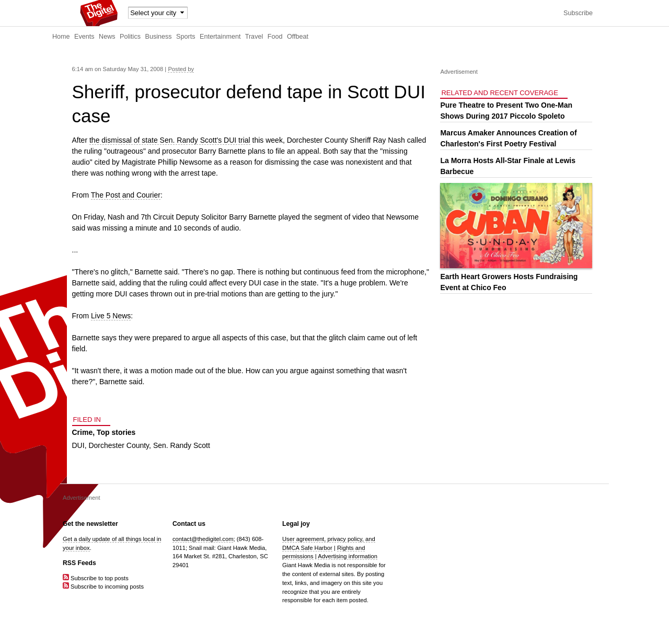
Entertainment (220, 37)
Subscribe (578, 13)
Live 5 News (111, 316)
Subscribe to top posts (96, 578)
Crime (83, 432)
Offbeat (298, 37)
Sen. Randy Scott (182, 445)
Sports (186, 37)
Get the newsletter (90, 524)
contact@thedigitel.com (203, 539)
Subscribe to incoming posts (103, 586)
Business (159, 37)
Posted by (181, 69)
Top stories (116, 432)
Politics (130, 37)
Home (61, 37)
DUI (78, 445)
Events (84, 37)
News (107, 37)
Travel (254, 37)
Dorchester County (119, 445)
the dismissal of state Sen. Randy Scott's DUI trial (170, 140)
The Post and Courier (126, 195)
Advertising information (348, 556)
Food (275, 37)
